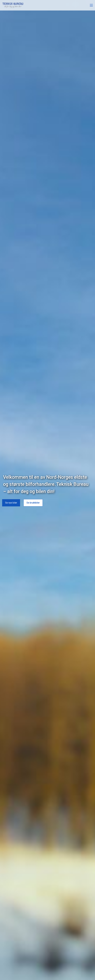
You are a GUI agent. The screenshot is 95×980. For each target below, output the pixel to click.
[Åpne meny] (91, 5)
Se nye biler (11, 502)
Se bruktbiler (33, 502)
